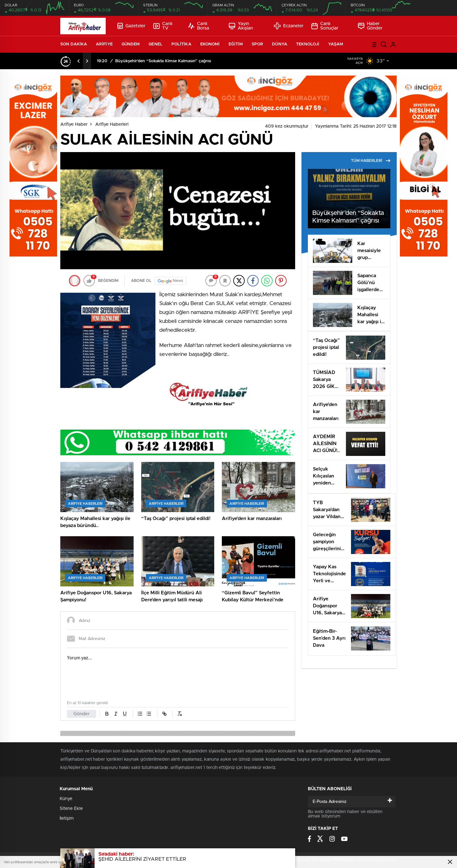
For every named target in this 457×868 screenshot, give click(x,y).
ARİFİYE (104, 44)
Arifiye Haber (74, 124)
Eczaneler (289, 26)
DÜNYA (280, 44)
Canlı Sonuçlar (325, 26)
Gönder (82, 714)
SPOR (257, 44)
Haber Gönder (370, 26)
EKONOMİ (210, 44)
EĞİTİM (236, 44)
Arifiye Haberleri (112, 124)
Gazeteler (131, 26)
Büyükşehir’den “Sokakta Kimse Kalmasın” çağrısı (163, 61)
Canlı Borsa (199, 26)
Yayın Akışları (241, 26)
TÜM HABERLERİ (371, 161)
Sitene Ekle (71, 809)
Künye (66, 799)
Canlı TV (163, 26)
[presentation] (79, 61)
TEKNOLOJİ (308, 44)
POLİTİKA (181, 44)
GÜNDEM (131, 44)
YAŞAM (336, 44)
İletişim (67, 818)
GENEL (156, 44)
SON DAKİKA (74, 44)
